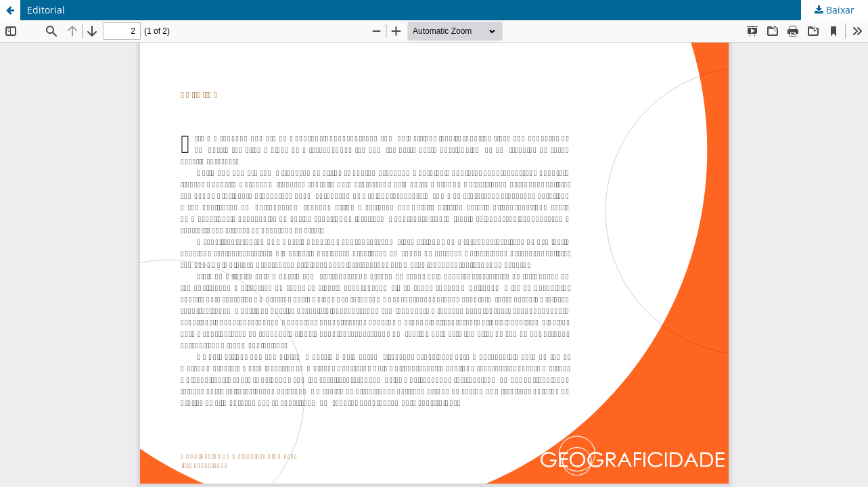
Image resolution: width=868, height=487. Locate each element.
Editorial (46, 10)
